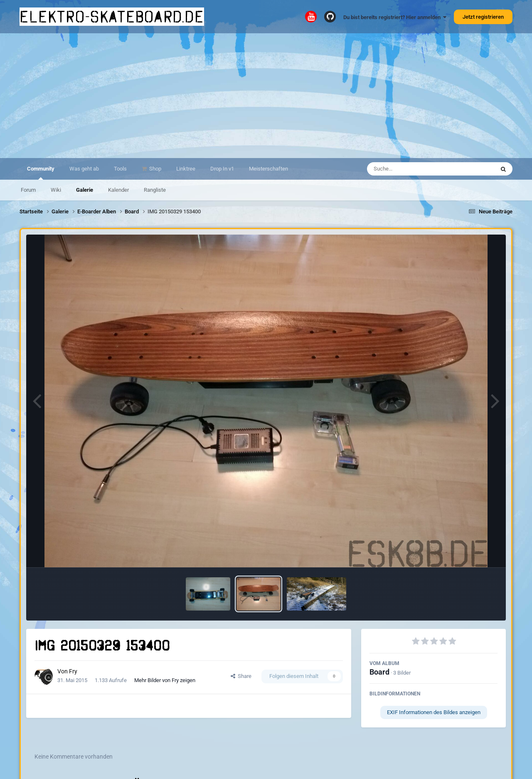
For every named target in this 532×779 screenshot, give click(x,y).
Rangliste (155, 190)
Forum (28, 190)
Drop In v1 (222, 169)
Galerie (85, 190)
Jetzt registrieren (483, 17)
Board (379, 672)
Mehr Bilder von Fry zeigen (165, 680)
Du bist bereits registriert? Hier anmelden (395, 17)
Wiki (56, 190)
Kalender (118, 190)
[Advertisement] (266, 96)
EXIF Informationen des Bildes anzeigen (434, 712)
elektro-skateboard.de (112, 17)
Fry (73, 671)
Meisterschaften (268, 169)
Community (41, 173)
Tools (120, 169)
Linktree (186, 169)
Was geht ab (84, 169)
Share (241, 676)
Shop (155, 169)
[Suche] (415, 169)
